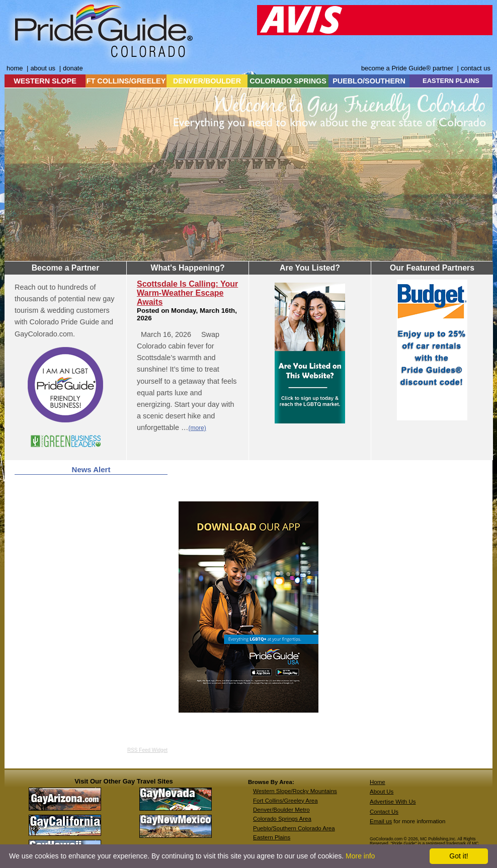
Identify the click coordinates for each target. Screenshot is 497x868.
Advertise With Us (393, 802)
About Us (382, 792)
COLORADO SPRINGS (288, 81)
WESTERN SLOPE (45, 81)
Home (378, 782)
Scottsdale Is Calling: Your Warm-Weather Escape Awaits (187, 293)
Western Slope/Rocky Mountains (295, 791)
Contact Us (384, 812)
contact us (476, 68)
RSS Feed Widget (147, 750)
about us (43, 68)
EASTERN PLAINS (451, 81)
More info (360, 856)
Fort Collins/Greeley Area (285, 801)
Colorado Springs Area (282, 819)
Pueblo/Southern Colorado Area (294, 828)
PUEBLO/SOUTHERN (369, 81)
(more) (197, 428)
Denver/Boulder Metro (281, 810)
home (15, 68)
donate (73, 68)
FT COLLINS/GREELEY (126, 81)
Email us (381, 821)
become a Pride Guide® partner (407, 68)
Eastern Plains (272, 837)
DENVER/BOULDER (207, 81)
